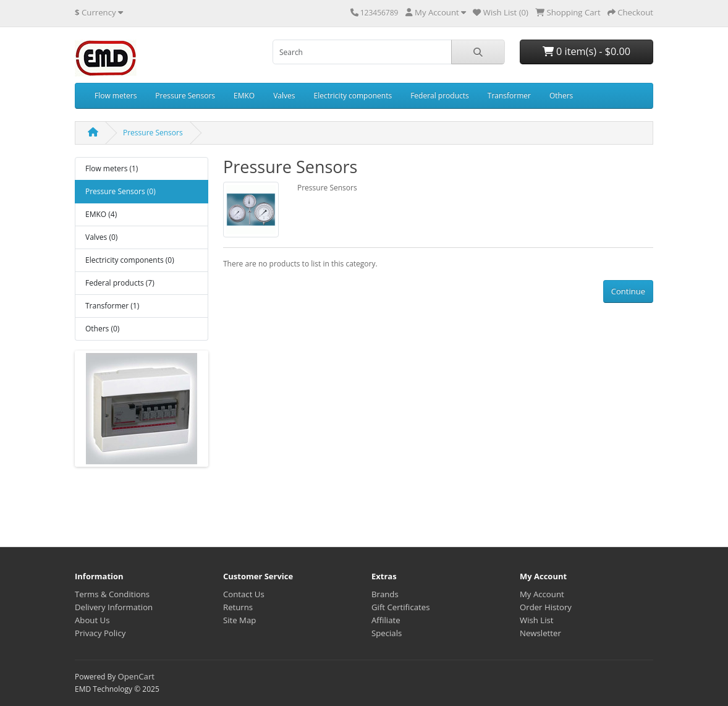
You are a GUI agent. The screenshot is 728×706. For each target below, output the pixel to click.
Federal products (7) (120, 283)
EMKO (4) (101, 214)
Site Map (239, 620)
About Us (92, 620)
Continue (628, 291)
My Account (542, 594)
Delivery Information (114, 607)
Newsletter (540, 633)
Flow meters (116, 96)
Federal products (440, 96)
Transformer (509, 96)
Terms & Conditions (112, 594)
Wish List (537, 620)
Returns (238, 607)
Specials (387, 633)
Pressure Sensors (185, 96)
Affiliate (386, 620)
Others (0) (102, 329)
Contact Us (244, 594)
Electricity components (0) (130, 260)
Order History (546, 607)
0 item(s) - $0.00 (586, 51)
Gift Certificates (400, 607)
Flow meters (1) (112, 168)
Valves (284, 96)
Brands (385, 594)
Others (561, 96)
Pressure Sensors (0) (121, 191)
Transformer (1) (112, 306)
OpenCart (136, 676)
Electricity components (353, 96)
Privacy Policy (100, 633)
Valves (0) (101, 237)
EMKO (244, 96)
